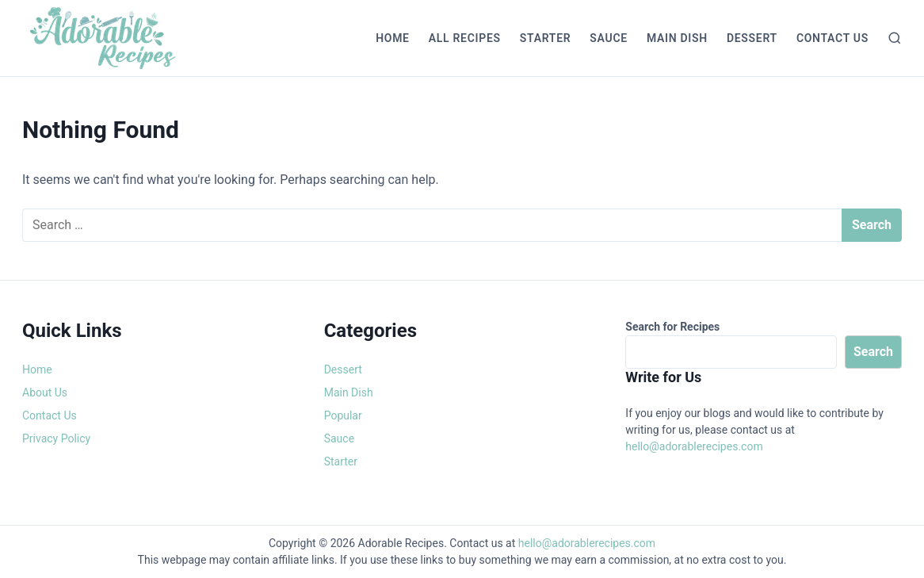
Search (873, 352)
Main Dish (677, 38)
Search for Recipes (672, 327)
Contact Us (832, 38)
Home (393, 38)
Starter (546, 38)
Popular (343, 415)
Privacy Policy (56, 438)
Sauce (609, 38)
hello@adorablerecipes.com (694, 446)
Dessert (752, 38)
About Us (45, 392)
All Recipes (465, 38)
